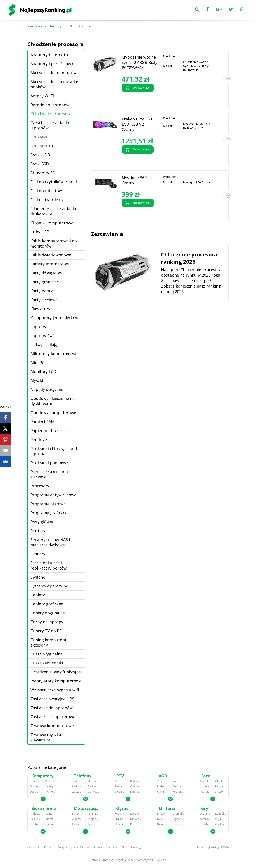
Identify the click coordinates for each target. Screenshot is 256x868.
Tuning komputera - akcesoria (49, 642)
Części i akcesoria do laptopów (50, 125)
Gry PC (219, 819)
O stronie (112, 847)
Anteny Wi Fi (42, 96)
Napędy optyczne (47, 389)
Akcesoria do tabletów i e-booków (55, 84)
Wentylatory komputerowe (56, 681)
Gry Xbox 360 (205, 824)
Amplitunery (120, 786)
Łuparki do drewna (136, 814)
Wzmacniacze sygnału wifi (55, 690)
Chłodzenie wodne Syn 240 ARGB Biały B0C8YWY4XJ (139, 62)
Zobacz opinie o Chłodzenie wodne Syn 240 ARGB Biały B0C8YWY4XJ (138, 99)
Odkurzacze (163, 792)
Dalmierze (163, 824)
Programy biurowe (48, 504)
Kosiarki (120, 814)
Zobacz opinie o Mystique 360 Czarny (137, 213)
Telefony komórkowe (78, 781)
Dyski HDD (40, 155)
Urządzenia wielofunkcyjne (56, 672)
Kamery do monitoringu (51, 814)
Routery (38, 531)
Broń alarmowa (178, 814)
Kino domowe (136, 792)
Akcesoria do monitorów (53, 73)
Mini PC (37, 363)
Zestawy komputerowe (52, 726)
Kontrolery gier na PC (205, 819)
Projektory (35, 814)
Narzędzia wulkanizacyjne (78, 814)
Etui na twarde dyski (50, 200)
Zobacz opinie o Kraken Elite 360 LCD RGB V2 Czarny (139, 159)
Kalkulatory (35, 819)
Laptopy (38, 327)
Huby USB (40, 232)
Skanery (38, 554)
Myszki (37, 380)
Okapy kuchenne (178, 786)
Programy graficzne (49, 513)
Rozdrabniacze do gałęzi (136, 824)
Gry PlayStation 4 (221, 824)
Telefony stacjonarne (35, 824)
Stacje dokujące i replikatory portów (48, 565)
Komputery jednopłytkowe (55, 318)
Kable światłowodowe (51, 255)
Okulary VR (205, 814)
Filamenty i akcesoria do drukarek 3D (53, 211)
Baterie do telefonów (93, 786)
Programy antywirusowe (53, 495)
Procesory (40, 486)
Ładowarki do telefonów (78, 786)
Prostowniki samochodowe (93, 824)
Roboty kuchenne (178, 781)
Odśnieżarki (120, 824)
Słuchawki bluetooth (93, 781)
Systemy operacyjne (49, 586)
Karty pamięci (43, 291)
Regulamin (34, 847)
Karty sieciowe (44, 300)
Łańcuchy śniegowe (78, 824)
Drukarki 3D (42, 146)
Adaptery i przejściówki (52, 64)
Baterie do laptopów (50, 105)
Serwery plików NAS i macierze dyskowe (50, 542)
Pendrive (39, 439)
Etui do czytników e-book (54, 182)
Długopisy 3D (43, 173)
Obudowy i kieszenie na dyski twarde (53, 401)
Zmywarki (163, 781)
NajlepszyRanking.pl (210, 847)
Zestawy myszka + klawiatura (47, 737)
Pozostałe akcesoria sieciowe (49, 474)
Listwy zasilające (46, 345)
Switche (38, 577)
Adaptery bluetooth (49, 55)
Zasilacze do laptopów (52, 708)
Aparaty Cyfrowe (205, 781)
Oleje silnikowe (93, 819)
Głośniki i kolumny (120, 792)
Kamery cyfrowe (136, 781)
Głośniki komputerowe (52, 223)
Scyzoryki (178, 819)
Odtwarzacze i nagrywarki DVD (136, 786)
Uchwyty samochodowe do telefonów (93, 792)
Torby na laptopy (47, 622)
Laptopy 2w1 (43, 336)
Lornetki (205, 786)
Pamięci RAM (42, 422)
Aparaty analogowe (205, 792)
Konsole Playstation (221, 814)
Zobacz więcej (138, 88)
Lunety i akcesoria (178, 824)
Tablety (38, 595)
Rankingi (136, 847)
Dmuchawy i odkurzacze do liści (136, 819)
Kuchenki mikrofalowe (178, 792)
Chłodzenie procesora (81, 26)
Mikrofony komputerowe (54, 354)
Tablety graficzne (47, 604)
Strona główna (35, 26)
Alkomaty (78, 819)
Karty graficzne (45, 282)
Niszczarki (51, 819)
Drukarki (39, 137)
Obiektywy (221, 781)
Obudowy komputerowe (53, 413)
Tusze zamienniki (47, 663)
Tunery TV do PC (46, 631)
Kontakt (49, 847)
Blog (124, 847)
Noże (160, 819)
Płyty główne (42, 522)
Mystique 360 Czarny (134, 180)
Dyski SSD (40, 164)
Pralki (160, 786)
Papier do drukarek (49, 431)
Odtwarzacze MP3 (120, 781)
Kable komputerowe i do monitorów (54, 243)
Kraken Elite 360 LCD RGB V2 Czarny (137, 124)
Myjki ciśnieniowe (120, 819)
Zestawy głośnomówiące (78, 792)
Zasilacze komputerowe (53, 717)
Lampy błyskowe (221, 786)
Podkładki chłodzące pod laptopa (54, 451)
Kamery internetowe (50, 264)
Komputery (56, 26)
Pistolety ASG (163, 814)
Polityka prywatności (70, 847)
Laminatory (51, 824)
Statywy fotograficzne (221, 792)
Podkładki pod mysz (49, 463)
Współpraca (94, 847)
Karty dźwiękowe (46, 273)
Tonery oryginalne (48, 613)
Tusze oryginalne (46, 654)
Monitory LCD (43, 371)
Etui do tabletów (46, 191)
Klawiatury (40, 309)
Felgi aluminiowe (93, 814)
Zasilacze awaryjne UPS (52, 699)
